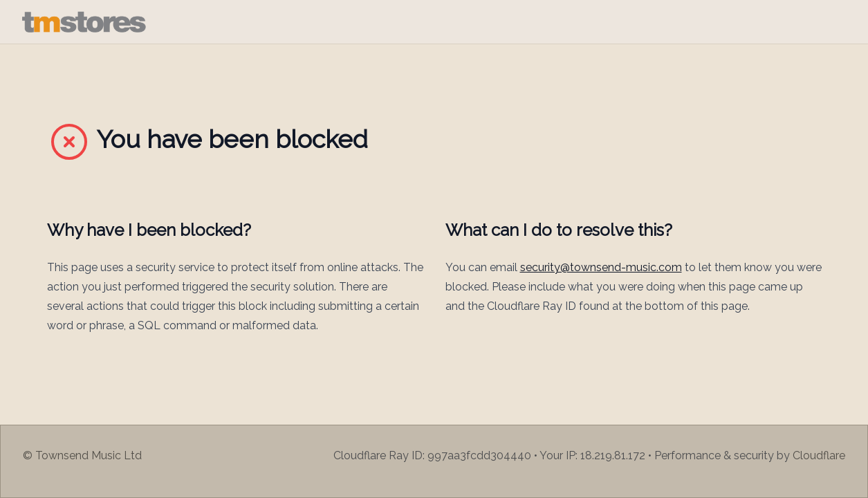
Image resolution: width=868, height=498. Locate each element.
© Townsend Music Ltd (82, 455)
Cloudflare (819, 455)
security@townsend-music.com (601, 267)
